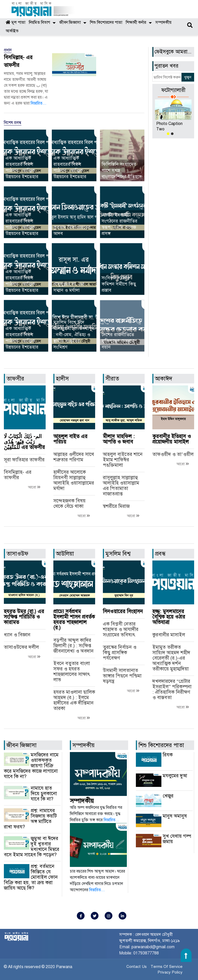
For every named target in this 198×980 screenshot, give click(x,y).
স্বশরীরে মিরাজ (116, 506)
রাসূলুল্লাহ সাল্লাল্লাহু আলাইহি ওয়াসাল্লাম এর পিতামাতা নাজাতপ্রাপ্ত (121, 486)
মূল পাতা (15, 22)
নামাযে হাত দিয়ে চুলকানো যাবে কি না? (44, 793)
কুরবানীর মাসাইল (169, 635)
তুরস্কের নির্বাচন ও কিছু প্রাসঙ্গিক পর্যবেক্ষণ (120, 653)
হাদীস (62, 379)
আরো (34, 487)
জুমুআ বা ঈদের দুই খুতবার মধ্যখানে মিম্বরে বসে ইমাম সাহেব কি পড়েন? (32, 847)
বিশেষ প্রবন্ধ (13, 123)
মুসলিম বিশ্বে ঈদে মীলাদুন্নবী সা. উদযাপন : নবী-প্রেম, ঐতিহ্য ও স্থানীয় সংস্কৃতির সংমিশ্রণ (74, 335)
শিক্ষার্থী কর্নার (136, 22)
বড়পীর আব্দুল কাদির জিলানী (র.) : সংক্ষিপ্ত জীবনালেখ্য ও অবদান (73, 646)
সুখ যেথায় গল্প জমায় (177, 839)
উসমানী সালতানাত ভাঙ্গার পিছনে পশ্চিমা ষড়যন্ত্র (122, 676)
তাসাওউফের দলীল (21, 647)
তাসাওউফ (17, 554)
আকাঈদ (164, 379)
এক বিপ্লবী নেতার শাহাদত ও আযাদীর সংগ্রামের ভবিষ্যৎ (121, 629)
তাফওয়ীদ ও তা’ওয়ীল (173, 454)
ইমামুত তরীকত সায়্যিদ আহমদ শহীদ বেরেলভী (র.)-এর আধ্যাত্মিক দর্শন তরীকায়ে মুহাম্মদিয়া (171, 658)
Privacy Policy (170, 972)
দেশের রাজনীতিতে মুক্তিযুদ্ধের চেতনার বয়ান (118, 341)
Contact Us (137, 967)
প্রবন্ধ (160, 554)
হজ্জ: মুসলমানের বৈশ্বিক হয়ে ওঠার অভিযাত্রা (169, 617)
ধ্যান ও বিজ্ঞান (17, 635)
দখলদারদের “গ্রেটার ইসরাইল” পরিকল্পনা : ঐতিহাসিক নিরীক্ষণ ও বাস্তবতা (172, 689)
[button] (168, 134)
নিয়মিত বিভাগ (39, 22)
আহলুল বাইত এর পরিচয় (70, 439)
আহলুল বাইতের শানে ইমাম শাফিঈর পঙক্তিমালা (123, 460)
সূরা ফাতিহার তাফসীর (24, 460)
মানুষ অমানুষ (175, 816)
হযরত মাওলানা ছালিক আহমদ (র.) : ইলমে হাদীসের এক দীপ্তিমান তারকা (74, 700)
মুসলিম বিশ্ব (118, 554)
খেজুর (168, 796)
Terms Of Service (167, 967)
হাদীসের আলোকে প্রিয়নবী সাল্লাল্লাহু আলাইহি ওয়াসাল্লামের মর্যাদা (74, 480)
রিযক (168, 755)
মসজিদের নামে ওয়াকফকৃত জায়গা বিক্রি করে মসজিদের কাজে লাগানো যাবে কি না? (31, 766)
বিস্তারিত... (39, 103)
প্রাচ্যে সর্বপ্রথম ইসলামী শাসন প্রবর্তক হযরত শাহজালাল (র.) (74, 620)
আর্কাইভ (12, 31)
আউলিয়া (65, 554)
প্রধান (8, 50)
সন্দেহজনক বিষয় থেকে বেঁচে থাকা (69, 503)
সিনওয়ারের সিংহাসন (123, 611)
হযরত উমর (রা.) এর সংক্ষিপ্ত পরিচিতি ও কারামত (24, 617)
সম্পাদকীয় (163, 22)
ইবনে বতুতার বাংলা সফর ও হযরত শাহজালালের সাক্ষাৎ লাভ (72, 671)
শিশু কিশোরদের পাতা (106, 22)
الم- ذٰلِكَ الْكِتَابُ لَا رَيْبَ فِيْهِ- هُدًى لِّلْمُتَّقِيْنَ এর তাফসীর (24, 442)
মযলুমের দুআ (175, 776)
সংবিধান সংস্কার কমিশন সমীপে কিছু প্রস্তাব (119, 284)
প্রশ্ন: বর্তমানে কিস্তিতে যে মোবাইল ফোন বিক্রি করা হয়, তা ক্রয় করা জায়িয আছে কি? (31, 877)
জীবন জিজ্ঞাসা (70, 22)
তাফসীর (15, 379)
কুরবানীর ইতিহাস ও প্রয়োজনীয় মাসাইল (172, 439)
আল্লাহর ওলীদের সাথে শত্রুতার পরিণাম (74, 457)
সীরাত (112, 379)
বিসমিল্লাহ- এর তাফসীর (18, 475)
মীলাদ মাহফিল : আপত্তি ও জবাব (119, 439)
